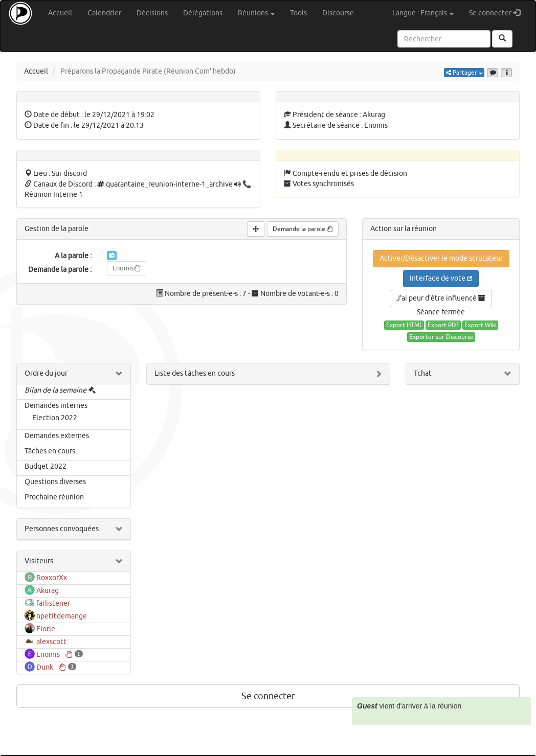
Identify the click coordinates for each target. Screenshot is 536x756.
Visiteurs (39, 561)
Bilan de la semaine (55, 390)
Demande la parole (303, 229)
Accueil (60, 13)
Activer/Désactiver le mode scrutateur (441, 258)
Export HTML (404, 325)
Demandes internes (56, 406)
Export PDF (443, 325)
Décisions (152, 13)
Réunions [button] (256, 13)
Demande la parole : (60, 270)
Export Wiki (481, 325)
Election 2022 (55, 418)
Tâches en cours (50, 451)
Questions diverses (55, 482)
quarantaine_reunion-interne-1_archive (169, 184)
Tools (298, 13)
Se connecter (498, 13)
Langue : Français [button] (423, 13)
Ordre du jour (46, 373)
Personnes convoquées (62, 529)
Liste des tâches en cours (195, 373)
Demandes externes (57, 436)
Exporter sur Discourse (441, 337)
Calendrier (104, 13)
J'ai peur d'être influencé (441, 298)
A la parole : (73, 256)
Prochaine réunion (54, 497)
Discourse (338, 13)
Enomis (127, 268)
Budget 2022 (46, 466)
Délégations (203, 13)
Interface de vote (441, 278)
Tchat (423, 373)
